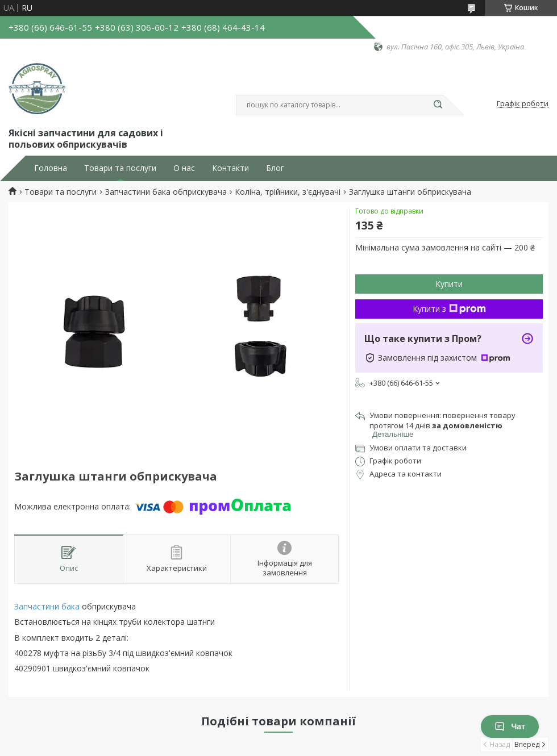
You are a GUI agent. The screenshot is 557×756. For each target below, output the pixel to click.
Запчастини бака (47, 606)
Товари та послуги (120, 168)
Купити (449, 284)
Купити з (449, 309)
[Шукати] (438, 105)
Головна (51, 168)
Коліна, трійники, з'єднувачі (288, 192)
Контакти (230, 168)
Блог (275, 168)
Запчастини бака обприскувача (166, 192)
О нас (184, 168)
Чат (510, 726)
